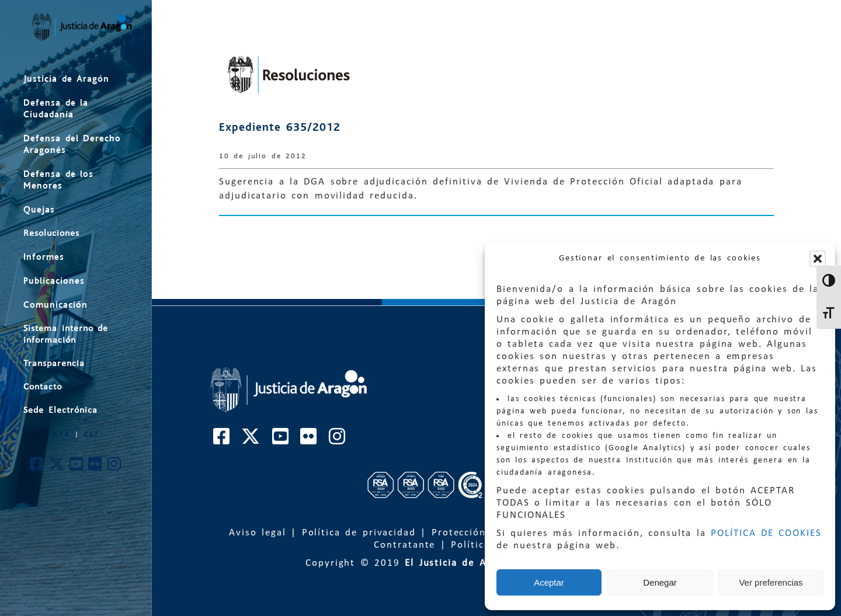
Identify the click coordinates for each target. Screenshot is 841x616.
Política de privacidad (359, 533)
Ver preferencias (771, 582)
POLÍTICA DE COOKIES (766, 533)
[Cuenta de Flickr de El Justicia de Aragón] (95, 467)
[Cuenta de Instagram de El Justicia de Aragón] (115, 467)
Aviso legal (258, 533)
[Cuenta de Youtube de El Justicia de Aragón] (77, 467)
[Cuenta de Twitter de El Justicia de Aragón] (57, 467)
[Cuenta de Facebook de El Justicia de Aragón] (37, 467)
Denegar (660, 582)
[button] (818, 259)
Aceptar (549, 582)
